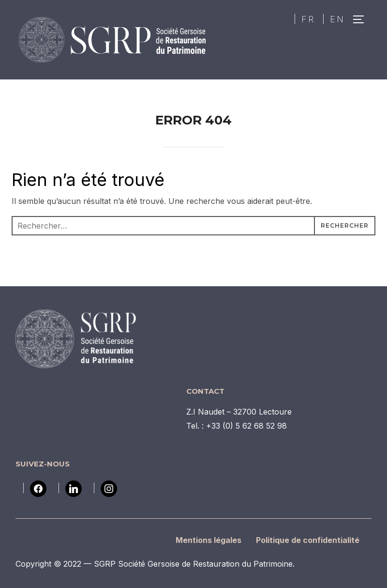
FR (308, 19)
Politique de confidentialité (308, 540)
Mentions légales (208, 540)
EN (337, 19)
